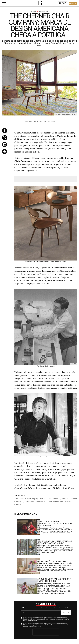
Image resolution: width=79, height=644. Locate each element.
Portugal (65, 498)
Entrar (63, 3)
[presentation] (46, 632)
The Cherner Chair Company (26, 498)
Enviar (66, 613)
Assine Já (73, 3)
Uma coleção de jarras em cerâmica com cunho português (55, 562)
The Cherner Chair (55, 502)
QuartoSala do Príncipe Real (34, 502)
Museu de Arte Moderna (50, 498)
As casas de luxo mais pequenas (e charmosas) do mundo (55, 542)
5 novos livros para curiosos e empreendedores (54, 580)
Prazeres (44, 12)
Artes (35, 12)
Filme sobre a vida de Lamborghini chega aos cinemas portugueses (55, 524)
